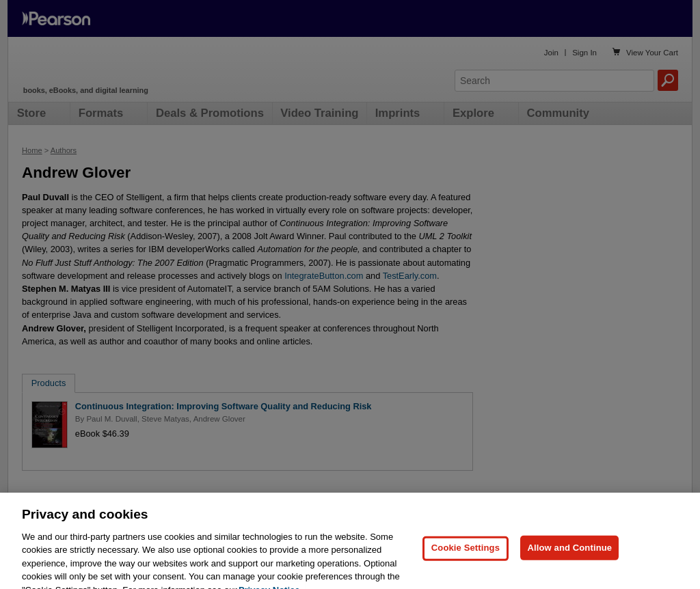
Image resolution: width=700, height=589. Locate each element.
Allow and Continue (569, 563)
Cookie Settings (466, 563)
